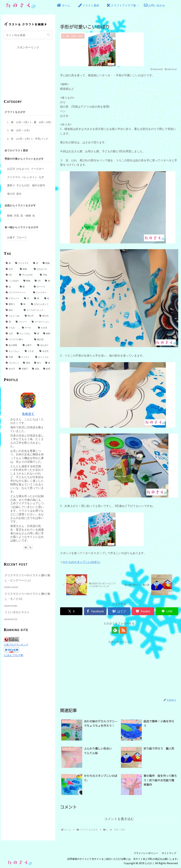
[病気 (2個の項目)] (27, 362)
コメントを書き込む (119, 818)
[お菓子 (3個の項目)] (28, 344)
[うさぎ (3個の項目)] (30, 350)
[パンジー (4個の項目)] (22, 321)
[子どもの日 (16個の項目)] (28, 274)
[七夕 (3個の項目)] (9, 332)
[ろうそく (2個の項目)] (25, 356)
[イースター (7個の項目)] (42, 291)
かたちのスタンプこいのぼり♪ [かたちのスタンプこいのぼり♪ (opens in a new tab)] (82, 562)
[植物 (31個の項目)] (47, 262)
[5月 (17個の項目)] (11, 274)
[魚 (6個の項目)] (47, 297)
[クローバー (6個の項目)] (13, 297)
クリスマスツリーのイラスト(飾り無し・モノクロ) (27, 595)
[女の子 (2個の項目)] (10, 368)
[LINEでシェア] (167, 611)
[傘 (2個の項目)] (48, 362)
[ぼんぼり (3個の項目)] (44, 344)
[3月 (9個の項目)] (38, 280)
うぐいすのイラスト (17, 611)
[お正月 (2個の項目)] (45, 350)
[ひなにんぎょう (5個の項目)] (41, 303)
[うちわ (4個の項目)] (12, 327)
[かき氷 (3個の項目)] (44, 327)
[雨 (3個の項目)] (37, 332)
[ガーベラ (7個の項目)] (42, 285)
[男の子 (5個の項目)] (30, 315)
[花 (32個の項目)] (36, 262)
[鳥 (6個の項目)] (37, 297)
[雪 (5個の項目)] (9, 321)
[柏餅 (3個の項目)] (47, 332)
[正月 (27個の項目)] (11, 268)
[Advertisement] (119, 668)
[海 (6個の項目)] (24, 303)
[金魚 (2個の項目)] (36, 368)
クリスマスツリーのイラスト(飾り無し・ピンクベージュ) (27, 576)
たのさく (28, 413)
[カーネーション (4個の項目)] (41, 321)
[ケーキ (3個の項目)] (28, 327)
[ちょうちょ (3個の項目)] (13, 350)
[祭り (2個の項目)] (38, 362)
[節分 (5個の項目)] (13, 309)
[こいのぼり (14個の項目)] (13, 280)
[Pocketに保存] (143, 611)
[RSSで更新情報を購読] (123, 630)
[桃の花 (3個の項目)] (42, 338)
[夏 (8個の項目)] (25, 285)
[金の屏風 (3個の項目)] (12, 344)
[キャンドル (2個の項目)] (43, 356)
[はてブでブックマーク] (119, 611)
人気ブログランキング (16, 643)
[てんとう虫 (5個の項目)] (13, 315)
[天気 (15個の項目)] (45, 274)
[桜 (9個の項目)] (48, 280)
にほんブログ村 (14, 653)
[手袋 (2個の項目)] (10, 356)
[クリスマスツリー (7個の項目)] (18, 291)
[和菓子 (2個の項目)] (24, 368)
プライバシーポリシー (146, 853)
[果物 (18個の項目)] (25, 268)
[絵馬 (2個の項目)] (47, 368)
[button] (49, 34)
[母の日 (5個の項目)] (45, 315)
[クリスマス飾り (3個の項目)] (18, 338)
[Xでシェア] (71, 611)
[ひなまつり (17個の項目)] (42, 268)
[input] (28, 34)
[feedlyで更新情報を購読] (115, 630)
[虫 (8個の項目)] (11, 285)
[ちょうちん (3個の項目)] (24, 332)
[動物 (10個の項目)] (27, 280)
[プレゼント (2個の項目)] (13, 362)
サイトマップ (169, 853)
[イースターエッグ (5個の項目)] (37, 309)
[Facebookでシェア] (95, 611)
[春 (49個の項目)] (9, 262)
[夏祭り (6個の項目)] (11, 303)
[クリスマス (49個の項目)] (22, 262)
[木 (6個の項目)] (27, 297)
